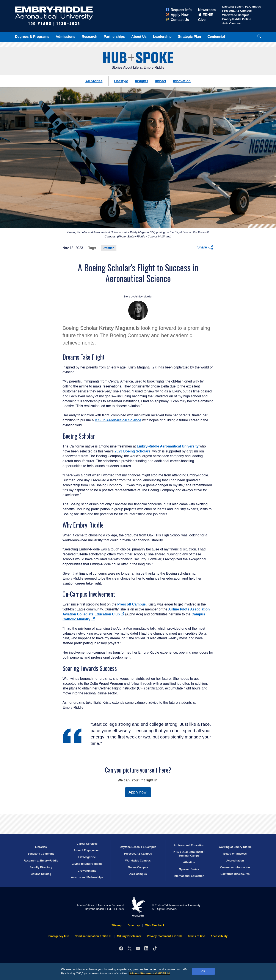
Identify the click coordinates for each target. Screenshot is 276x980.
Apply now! (138, 792)
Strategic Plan (189, 37)
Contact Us (177, 20)
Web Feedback (155, 925)
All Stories (94, 81)
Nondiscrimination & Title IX (93, 936)
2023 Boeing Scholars (132, 451)
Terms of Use (196, 936)
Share (205, 248)
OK (203, 971)
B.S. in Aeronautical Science (118, 420)
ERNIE (206, 15)
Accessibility (219, 936)
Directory (134, 925)
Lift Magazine (87, 857)
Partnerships (114, 37)
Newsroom (207, 10)
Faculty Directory (41, 867)
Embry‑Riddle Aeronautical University (168, 446)
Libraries (41, 847)
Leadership (162, 37)
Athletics (189, 862)
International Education (189, 876)
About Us (139, 37)
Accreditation (235, 861)
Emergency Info (59, 936)
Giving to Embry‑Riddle (87, 864)
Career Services (87, 844)
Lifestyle (121, 81)
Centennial (216, 37)
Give (202, 20)
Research (89, 37)
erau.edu (138, 907)
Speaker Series (189, 869)
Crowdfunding (87, 871)
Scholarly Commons (41, 854)
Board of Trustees (235, 854)
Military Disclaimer (129, 936)
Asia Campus (231, 23)
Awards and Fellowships (87, 877)
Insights (142, 81)
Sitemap (117, 925)
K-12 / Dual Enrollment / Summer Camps (189, 854)
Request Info (179, 10)
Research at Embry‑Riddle (41, 861)
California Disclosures (235, 874)
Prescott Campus (132, 604)
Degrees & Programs (32, 37)
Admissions (65, 37)
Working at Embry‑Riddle (235, 847)
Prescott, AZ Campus (237, 11)
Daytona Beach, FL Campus (241, 7)
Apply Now (177, 15)
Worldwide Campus (236, 15)
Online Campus (138, 867)
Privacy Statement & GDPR (150, 973)
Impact (161, 81)
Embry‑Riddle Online (237, 19)
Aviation (109, 248)
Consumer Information (235, 867)
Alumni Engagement (87, 850)
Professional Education (189, 845)
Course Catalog (41, 874)
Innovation (182, 81)
